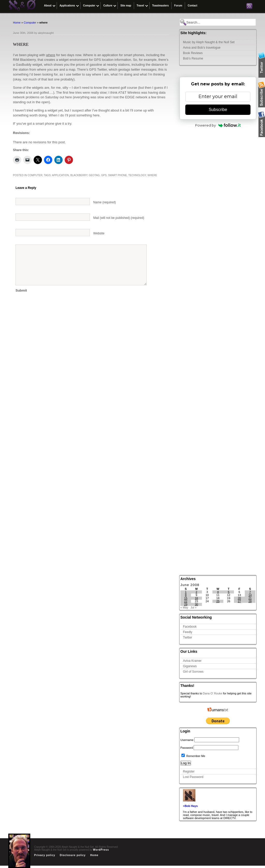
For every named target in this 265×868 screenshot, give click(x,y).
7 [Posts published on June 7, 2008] (250, 592)
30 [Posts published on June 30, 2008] (196, 604)
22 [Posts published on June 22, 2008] (186, 601)
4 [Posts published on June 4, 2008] (218, 592)
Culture (108, 6)
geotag (94, 175)
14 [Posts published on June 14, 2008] (250, 595)
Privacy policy (45, 855)
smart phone (117, 175)
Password (187, 748)
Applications (67, 6)
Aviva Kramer (192, 661)
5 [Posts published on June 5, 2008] (229, 592)
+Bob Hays (190, 806)
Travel (140, 6)
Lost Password (193, 777)
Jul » (193, 607)
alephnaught (46, 33)
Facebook (190, 627)
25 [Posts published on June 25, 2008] (218, 601)
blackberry (79, 175)
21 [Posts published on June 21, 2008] (250, 598)
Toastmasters (160, 6)
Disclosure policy (73, 855)
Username (187, 740)
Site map (126, 6)
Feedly (188, 632)
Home (17, 23)
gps (104, 175)
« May (184, 607)
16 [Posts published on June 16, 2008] (196, 598)
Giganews (190, 666)
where (51, 55)
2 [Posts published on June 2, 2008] (196, 592)
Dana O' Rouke (213, 693)
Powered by (218, 125)
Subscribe (218, 110)
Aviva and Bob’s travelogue (202, 48)
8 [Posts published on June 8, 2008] (186, 595)
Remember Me (193, 756)
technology (137, 175)
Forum (178, 6)
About (48, 6)
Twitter (187, 637)
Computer (89, 6)
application (60, 175)
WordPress (101, 850)
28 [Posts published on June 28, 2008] (250, 601)
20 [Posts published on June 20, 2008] (239, 598)
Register (189, 771)
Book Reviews (193, 53)
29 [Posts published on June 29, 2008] (186, 604)
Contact (192, 6)
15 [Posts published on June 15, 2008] (186, 598)
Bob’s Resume (193, 58)
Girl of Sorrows (193, 672)
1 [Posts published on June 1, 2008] (186, 592)
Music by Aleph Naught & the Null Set (209, 42)
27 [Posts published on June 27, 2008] (239, 601)
